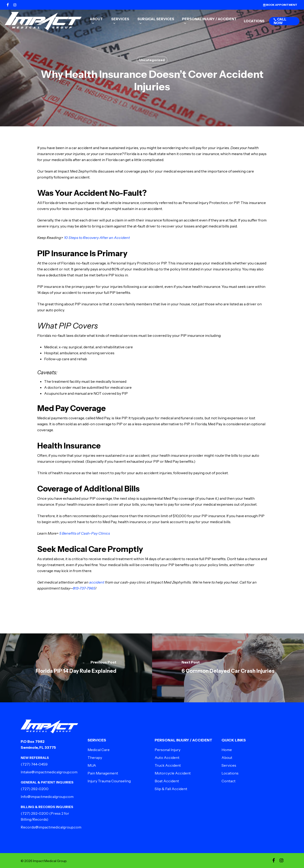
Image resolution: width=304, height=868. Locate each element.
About (227, 757)
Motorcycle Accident (173, 773)
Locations (230, 773)
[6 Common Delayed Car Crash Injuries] (228, 668)
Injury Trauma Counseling (109, 781)
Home (227, 750)
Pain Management (103, 773)
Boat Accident (167, 781)
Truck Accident (168, 765)
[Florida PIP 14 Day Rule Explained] (76, 668)
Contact (229, 781)
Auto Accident (167, 757)
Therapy (95, 757)
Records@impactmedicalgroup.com (51, 827)
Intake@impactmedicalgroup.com (49, 772)
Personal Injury (168, 750)
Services (229, 765)
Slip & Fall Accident (171, 789)
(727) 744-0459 (34, 764)
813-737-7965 (84, 588)
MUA (92, 765)
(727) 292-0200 (35, 789)
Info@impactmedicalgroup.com (47, 797)
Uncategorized (152, 60)
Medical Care (99, 750)
